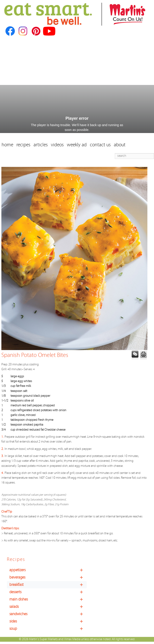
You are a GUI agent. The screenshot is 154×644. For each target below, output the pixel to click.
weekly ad (77, 145)
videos (57, 145)
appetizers (48, 570)
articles (41, 145)
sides (48, 621)
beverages (48, 577)
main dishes (48, 599)
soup (48, 629)
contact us (100, 145)
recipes (23, 145)
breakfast (48, 585)
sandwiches (48, 614)
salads (48, 607)
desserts (48, 592)
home (7, 145)
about (120, 145)
